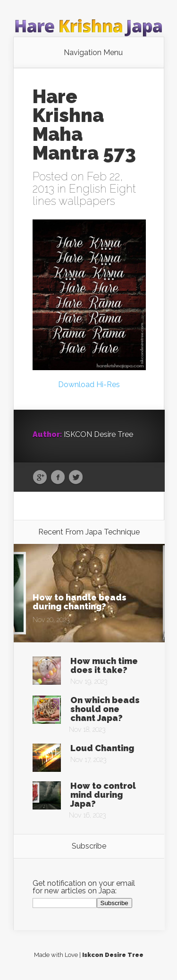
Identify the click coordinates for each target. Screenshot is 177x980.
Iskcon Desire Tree (113, 955)
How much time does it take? (104, 665)
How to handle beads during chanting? (80, 602)
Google (40, 478)
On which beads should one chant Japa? (105, 709)
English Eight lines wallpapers (84, 195)
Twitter (76, 478)
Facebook (58, 478)
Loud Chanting (102, 748)
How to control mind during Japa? (103, 795)
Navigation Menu (93, 53)
